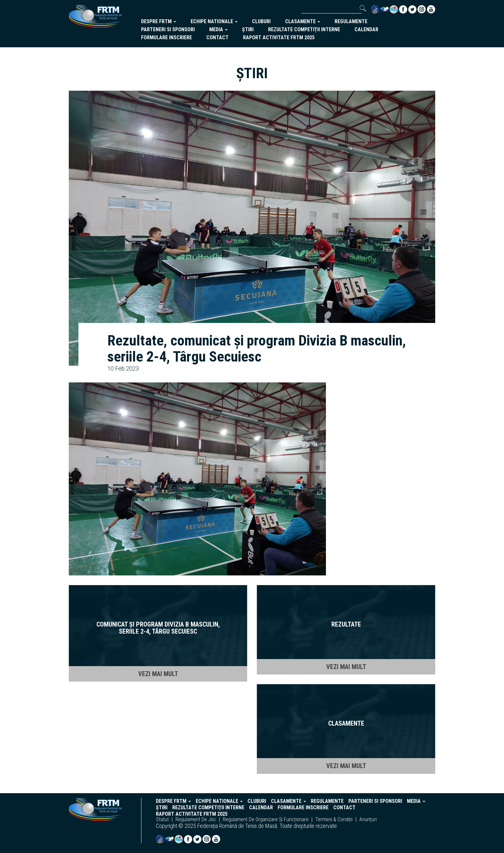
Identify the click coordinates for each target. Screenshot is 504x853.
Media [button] (218, 29)
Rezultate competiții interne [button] (304, 29)
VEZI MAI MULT (158, 674)
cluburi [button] (261, 21)
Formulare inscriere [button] (166, 37)
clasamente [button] (303, 21)
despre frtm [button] (159, 21)
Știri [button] (248, 29)
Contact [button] (217, 37)
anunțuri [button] (368, 820)
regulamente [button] (351, 21)
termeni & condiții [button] (334, 820)
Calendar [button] (366, 29)
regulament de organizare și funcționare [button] (266, 820)
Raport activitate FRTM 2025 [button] (279, 37)
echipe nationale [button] (214, 21)
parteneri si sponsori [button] (168, 29)
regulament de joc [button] (196, 820)
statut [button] (162, 820)
